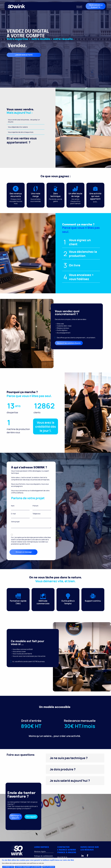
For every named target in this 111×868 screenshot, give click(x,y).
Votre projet (15, 522)
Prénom (35, 506)
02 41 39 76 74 (62, 857)
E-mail (13, 514)
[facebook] (87, 856)
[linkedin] (83, 856)
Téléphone (36, 514)
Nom (13, 506)
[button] (75, 758)
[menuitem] (79, 6)
